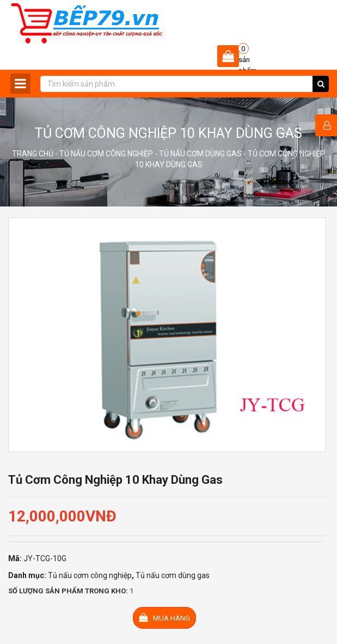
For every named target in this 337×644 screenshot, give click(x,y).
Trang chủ (33, 154)
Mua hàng (164, 618)
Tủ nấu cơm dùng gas (200, 154)
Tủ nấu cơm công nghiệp (106, 154)
